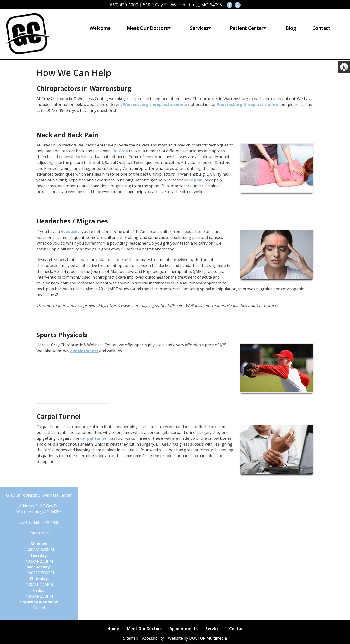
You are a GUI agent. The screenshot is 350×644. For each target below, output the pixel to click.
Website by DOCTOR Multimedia (197, 638)
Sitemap (131, 638)
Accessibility (153, 638)
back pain (193, 180)
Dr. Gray (120, 151)
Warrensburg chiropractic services (156, 104)
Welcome (100, 28)
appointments (85, 351)
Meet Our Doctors (147, 28)
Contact (321, 28)
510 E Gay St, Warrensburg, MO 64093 (182, 5)
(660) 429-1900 (123, 5)
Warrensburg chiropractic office (248, 104)
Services (199, 28)
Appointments (184, 629)
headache (70, 232)
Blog (291, 28)
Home (113, 629)
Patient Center (247, 28)
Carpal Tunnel (94, 438)
